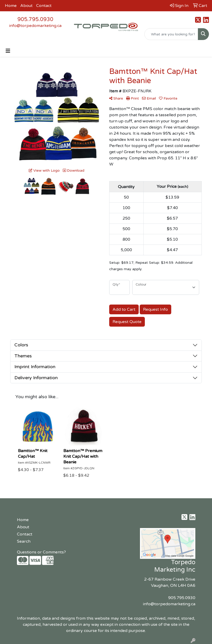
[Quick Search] (171, 34)
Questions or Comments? (41, 552)
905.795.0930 (35, 19)
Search (24, 541)
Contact (44, 6)
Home (11, 6)
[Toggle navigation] (8, 51)
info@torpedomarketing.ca (35, 26)
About (26, 6)
